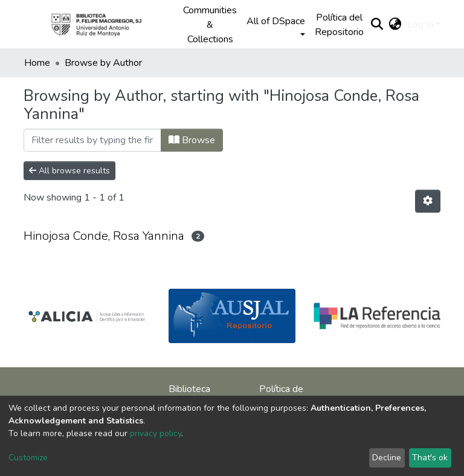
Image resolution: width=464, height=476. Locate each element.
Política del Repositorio (339, 25)
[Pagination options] (428, 201)
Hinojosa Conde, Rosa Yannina (104, 236)
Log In (420, 25)
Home (37, 63)
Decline (387, 458)
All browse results (69, 171)
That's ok (430, 458)
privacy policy (156, 433)
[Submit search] (377, 25)
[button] (395, 25)
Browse (192, 140)
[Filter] (92, 140)
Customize (28, 458)
